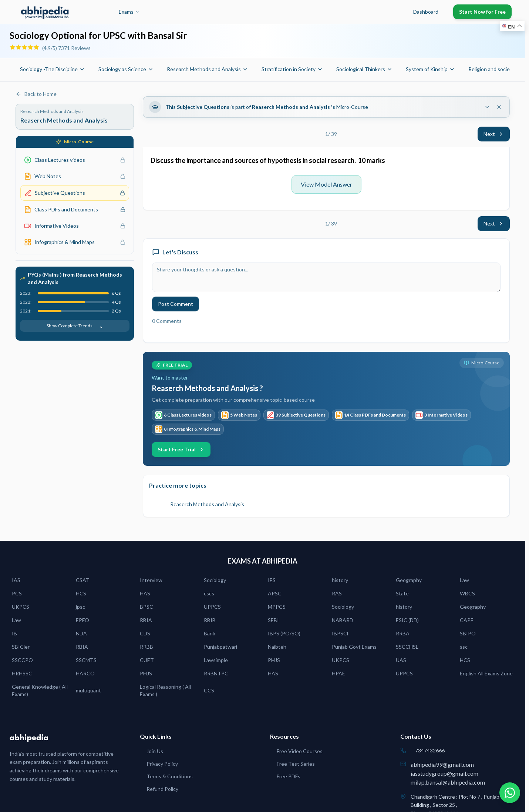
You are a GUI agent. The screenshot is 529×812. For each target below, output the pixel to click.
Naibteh (277, 647)
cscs (209, 593)
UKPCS (21, 607)
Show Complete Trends (75, 326)
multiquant (88, 690)
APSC (275, 593)
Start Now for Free (482, 12)
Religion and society (495, 69)
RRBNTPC (216, 673)
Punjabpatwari (220, 647)
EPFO (82, 620)
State (402, 593)
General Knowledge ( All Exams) (40, 690)
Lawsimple (216, 660)
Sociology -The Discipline (53, 69)
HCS (81, 593)
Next (494, 134)
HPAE (338, 673)
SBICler (21, 647)
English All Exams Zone (486, 673)
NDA (81, 633)
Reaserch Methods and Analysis (207, 504)
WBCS (467, 593)
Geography (409, 580)
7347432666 (430, 750)
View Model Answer (326, 184)
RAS (337, 593)
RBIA (146, 620)
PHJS (274, 660)
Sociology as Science (126, 69)
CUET (147, 660)
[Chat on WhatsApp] (510, 793)
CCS (209, 690)
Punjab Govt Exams (354, 647)
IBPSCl (340, 633)
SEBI (273, 620)
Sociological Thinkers (364, 69)
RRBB (146, 647)
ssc (464, 647)
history (340, 580)
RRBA (403, 633)
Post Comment (176, 304)
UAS (401, 660)
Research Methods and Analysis (208, 69)
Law (464, 580)
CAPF (466, 620)
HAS (145, 593)
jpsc (80, 607)
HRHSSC (22, 673)
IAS (16, 580)
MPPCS (277, 607)
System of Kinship (430, 69)
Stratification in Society (292, 69)
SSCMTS (86, 660)
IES (272, 580)
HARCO (85, 673)
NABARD (343, 620)
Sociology (215, 580)
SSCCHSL (407, 647)
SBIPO (468, 633)
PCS (17, 593)
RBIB (210, 620)
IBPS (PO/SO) (284, 633)
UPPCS (212, 607)
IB (14, 633)
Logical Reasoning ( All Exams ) (165, 690)
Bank (210, 633)
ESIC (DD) (407, 620)
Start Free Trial (181, 449)
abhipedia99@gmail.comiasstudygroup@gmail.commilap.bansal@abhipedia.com (448, 773)
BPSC (146, 607)
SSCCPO (22, 660)
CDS (145, 633)
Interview (151, 580)
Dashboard (426, 12)
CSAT (83, 580)
